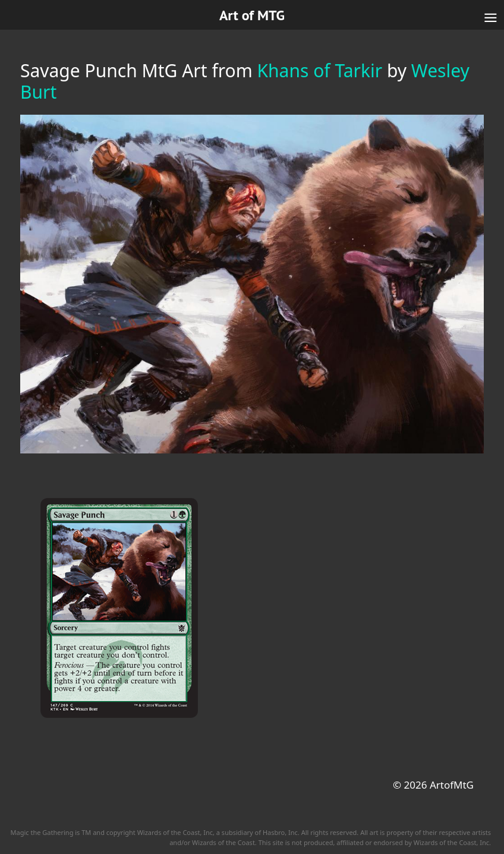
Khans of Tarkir (320, 70)
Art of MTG (252, 15)
